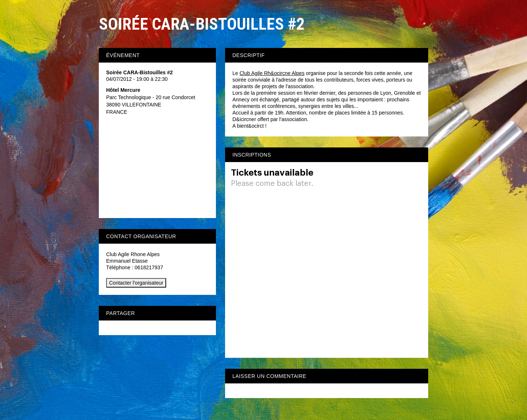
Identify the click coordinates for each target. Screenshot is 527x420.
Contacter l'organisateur (136, 283)
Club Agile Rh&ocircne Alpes (272, 73)
